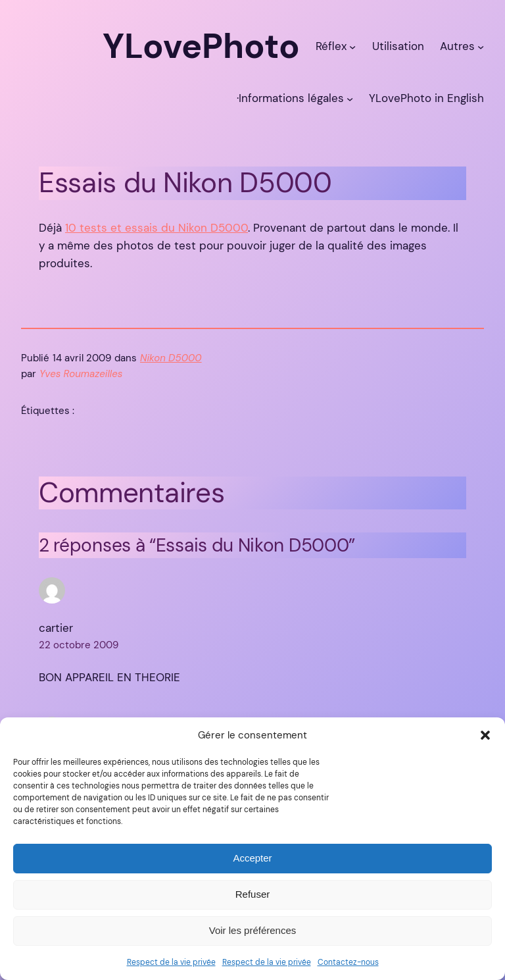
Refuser (253, 894)
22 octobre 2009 (79, 645)
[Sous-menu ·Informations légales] (350, 98)
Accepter (252, 858)
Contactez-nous (348, 962)
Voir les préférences (253, 930)
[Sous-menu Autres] (481, 46)
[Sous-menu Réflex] (352, 46)
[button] (485, 735)
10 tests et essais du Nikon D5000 (156, 228)
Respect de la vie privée (171, 962)
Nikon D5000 (171, 358)
